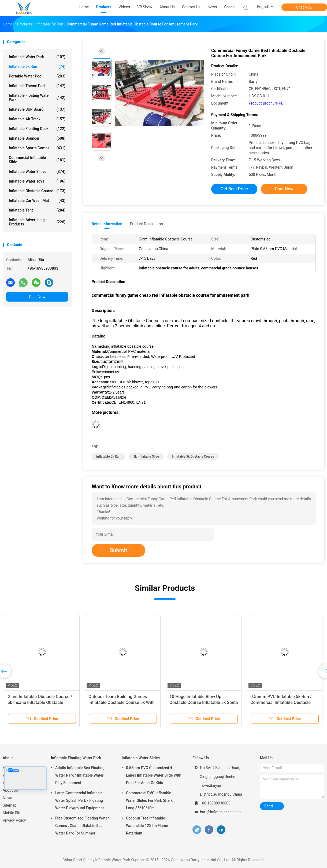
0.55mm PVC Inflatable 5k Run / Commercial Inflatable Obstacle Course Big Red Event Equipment (282, 702)
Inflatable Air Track (37, 119)
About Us (10, 790)
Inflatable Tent (37, 210)
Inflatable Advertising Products (37, 222)
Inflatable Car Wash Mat (37, 201)
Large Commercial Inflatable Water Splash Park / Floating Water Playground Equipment (80, 800)
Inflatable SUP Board (37, 109)
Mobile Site (12, 813)
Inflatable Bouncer (37, 138)
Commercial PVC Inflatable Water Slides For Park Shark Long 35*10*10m (149, 800)
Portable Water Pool (37, 76)
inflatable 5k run (108, 457)
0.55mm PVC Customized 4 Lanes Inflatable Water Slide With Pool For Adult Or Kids (154, 775)
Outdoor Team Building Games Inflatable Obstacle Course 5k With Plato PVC (122, 702)
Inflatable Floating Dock (37, 129)
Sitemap (10, 805)
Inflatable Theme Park (37, 86)
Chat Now (304, 7)
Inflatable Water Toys (37, 181)
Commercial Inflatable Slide (37, 160)
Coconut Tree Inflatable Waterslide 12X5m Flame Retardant (147, 826)
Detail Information (107, 224)
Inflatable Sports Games (37, 148)
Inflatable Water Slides (37, 172)
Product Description (146, 224)
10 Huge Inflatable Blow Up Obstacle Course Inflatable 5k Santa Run (204, 702)
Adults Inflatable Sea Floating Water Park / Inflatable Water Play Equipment (80, 775)
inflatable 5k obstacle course (193, 457)
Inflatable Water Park (37, 57)
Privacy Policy (14, 820)
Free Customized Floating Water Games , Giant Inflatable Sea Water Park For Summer (82, 826)
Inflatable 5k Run (37, 66)
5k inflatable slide (146, 457)
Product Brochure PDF (267, 103)
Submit (118, 550)
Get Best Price (234, 189)
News (7, 798)
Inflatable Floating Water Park (37, 98)
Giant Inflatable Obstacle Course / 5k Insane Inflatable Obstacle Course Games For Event (40, 702)
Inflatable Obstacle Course (37, 191)
